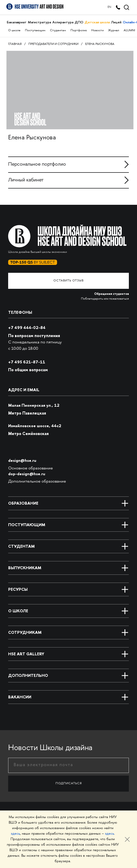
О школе (14, 31)
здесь (15, 834)
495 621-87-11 (27, 362)
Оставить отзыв (68, 281)
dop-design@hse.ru (27, 474)
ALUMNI (129, 31)
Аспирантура (63, 22)
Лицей (116, 22)
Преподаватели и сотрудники (53, 44)
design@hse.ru (22, 460)
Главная (15, 44)
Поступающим (35, 31)
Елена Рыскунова (100, 44)
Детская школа (97, 22)
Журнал (114, 31)
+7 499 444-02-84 (27, 328)
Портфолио (79, 31)
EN (109, 7)
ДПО (79, 22)
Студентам (58, 31)
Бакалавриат (17, 22)
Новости (97, 31)
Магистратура (39, 22)
